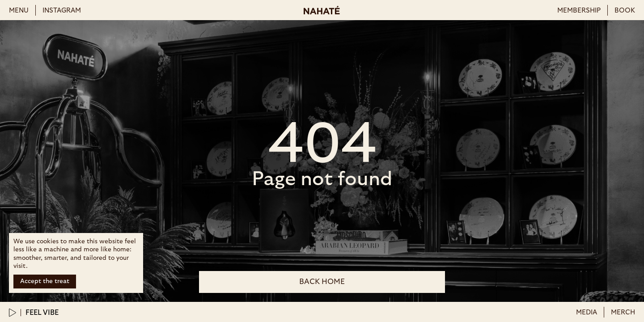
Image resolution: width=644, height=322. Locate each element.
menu (19, 11)
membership (579, 11)
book (625, 11)
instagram (62, 11)
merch (623, 312)
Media (587, 312)
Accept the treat (45, 281)
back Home (322, 282)
